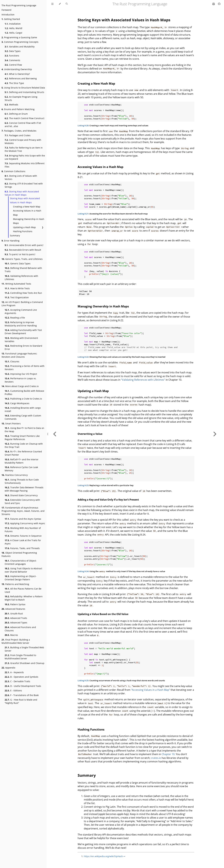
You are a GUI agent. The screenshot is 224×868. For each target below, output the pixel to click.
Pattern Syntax (15, 604)
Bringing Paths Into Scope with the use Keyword (25, 157)
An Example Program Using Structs (21, 98)
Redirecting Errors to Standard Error (23, 347)
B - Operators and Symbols (21, 677)
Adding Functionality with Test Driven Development (23, 332)
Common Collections (13, 171)
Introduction (8, 15)
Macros (11, 635)
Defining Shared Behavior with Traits (23, 270)
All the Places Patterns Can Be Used (23, 590)
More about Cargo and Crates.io (20, 386)
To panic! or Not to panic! (20, 254)
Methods (11, 105)
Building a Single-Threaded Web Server (24, 649)
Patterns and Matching (15, 584)
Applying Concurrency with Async (25, 523)
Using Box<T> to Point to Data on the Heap (24, 430)
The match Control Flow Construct (24, 118)
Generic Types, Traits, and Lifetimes (22, 259)
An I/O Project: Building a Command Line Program (22, 304)
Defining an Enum (16, 114)
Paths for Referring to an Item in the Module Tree (24, 149)
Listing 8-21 (83, 214)
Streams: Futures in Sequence (23, 536)
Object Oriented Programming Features (19, 554)
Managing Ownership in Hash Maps (29, 221)
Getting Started (11, 19)
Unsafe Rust (14, 614)
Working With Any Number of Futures (23, 530)
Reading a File (15, 318)
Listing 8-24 (83, 571)
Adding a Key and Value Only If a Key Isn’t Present (108, 500)
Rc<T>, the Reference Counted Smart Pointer (23, 453)
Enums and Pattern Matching (18, 109)
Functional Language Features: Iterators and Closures (19, 355)
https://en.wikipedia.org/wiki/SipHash (103, 856)
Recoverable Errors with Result (23, 250)
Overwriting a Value (90, 434)
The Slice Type (14, 83)
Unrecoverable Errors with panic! (24, 245)
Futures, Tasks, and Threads (22, 548)
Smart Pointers (11, 424)
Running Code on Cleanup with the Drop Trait (24, 445)
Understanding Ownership (17, 69)
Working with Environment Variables (21, 340)
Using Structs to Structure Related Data (23, 88)
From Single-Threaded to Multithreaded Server (20, 657)
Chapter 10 (168, 754)
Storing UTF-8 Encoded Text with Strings (24, 185)
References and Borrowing (21, 78)
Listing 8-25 (83, 680)
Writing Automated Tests (16, 284)
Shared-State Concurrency (21, 495)
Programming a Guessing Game (19, 37)
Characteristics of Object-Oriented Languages (21, 562)
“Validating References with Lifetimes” (143, 380)
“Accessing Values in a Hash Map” (150, 690)
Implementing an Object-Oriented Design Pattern (21, 578)
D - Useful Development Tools (23, 686)
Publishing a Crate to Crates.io (23, 399)
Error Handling (10, 241)
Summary (15, 236)
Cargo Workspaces (17, 403)
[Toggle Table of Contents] (52, 4)
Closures (12, 361)
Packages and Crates (18, 135)
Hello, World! (14, 28)
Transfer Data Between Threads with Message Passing (24, 489)
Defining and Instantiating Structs (24, 92)
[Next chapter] (215, 434)
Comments (12, 60)
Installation (13, 24)
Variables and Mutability (20, 47)
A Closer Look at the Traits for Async (23, 542)
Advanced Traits (16, 618)
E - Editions (13, 690)
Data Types (13, 51)
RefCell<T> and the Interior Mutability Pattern (22, 461)
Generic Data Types (18, 263)
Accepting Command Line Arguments (21, 311)
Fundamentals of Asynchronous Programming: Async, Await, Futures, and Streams (23, 511)
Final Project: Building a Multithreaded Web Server (16, 641)
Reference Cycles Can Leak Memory (21, 469)
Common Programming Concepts (20, 42)
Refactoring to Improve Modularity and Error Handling (21, 324)
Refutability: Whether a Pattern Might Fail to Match (24, 598)
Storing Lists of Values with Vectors (21, 177)
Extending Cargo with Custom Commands (23, 417)
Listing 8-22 (83, 357)
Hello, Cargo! (13, 33)
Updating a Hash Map (24, 227)
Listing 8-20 (83, 125)
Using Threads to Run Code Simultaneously (22, 481)
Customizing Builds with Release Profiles (24, 392)
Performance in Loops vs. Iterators (21, 380)
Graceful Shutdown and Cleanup (24, 663)
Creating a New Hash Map (27, 207)
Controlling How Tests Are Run (23, 293)
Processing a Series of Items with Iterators (25, 368)
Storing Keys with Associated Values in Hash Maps (22, 193)
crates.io (156, 758)
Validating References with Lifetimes (21, 278)
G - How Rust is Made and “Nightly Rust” (21, 701)
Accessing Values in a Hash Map (27, 213)
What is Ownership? (17, 74)
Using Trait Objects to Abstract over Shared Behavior (23, 570)
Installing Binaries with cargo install (23, 409)
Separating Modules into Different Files (25, 165)
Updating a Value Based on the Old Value (103, 614)
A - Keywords (14, 672)
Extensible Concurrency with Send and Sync (22, 501)
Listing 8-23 (83, 485)
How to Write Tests (17, 288)
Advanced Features (13, 609)
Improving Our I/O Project (21, 374)
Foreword (6, 10)
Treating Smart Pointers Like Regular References (22, 438)
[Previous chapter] (55, 434)
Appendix (8, 668)
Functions (12, 56)
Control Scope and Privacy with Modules (23, 142)
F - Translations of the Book (22, 695)
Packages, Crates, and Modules (19, 131)
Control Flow (13, 65)
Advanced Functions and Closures (20, 629)
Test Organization (17, 297)
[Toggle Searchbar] (67, 4)
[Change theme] (60, 4)
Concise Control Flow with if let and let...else (23, 125)
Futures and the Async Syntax (23, 519)
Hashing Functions (23, 231)
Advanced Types (16, 623)
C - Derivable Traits (17, 681)
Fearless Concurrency (15, 475)
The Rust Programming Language (19, 5)
